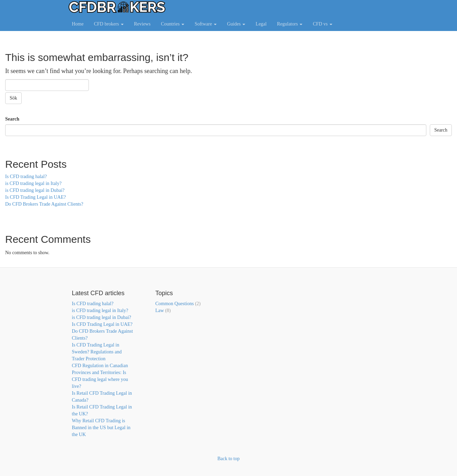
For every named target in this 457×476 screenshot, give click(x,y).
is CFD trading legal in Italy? (33, 183)
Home (78, 24)
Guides (236, 24)
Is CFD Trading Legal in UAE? (35, 197)
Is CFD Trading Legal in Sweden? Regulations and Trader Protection (97, 352)
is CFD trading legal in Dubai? (35, 190)
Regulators (290, 24)
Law (160, 311)
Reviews (142, 24)
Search (12, 119)
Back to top (228, 459)
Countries (173, 24)
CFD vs (323, 24)
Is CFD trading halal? (26, 177)
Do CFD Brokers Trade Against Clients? (44, 204)
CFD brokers (109, 24)
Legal (261, 24)
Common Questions (175, 304)
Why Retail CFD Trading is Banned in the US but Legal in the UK (101, 428)
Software (206, 24)
